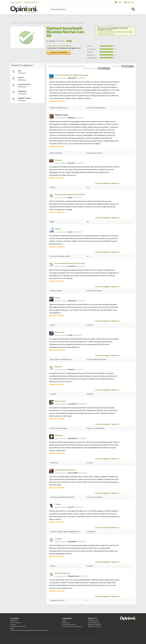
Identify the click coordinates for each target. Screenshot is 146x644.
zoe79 (71, 507)
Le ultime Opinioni (69, 624)
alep (70, 197)
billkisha (71, 118)
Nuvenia (58, 160)
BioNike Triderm (25, 98)
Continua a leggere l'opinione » (107, 183)
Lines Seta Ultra (24, 84)
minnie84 (72, 301)
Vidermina (22, 91)
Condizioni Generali (18, 626)
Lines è (21, 77)
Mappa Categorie (95, 624)
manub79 (72, 78)
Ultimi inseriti (93, 621)
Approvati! (60, 332)
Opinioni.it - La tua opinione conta (28, 9)
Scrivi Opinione (94, 622)
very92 (71, 369)
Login (120, 2)
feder (70, 335)
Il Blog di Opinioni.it (31, 2)
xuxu (70, 232)
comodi (58, 539)
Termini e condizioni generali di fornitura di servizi (29, 630)
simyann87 (72, 438)
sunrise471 (73, 404)
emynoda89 (73, 473)
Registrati (130, 2)
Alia (20, 71)
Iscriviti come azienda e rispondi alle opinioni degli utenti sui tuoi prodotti (116, 31)
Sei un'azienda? (16, 2)
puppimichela (73, 576)
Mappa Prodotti (94, 626)
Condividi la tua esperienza (72, 626)
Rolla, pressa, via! (62, 573)
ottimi (57, 298)
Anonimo (72, 266)
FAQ (12, 628)
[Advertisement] (27, 119)
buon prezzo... (61, 401)
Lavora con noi (16, 622)
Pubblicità (14, 621)
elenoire (71, 163)
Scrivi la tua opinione (59, 52)
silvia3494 (72, 542)
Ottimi (58, 229)
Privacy (13, 624)
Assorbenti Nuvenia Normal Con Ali (70, 194)
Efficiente (59, 435)
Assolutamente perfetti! (65, 470)
